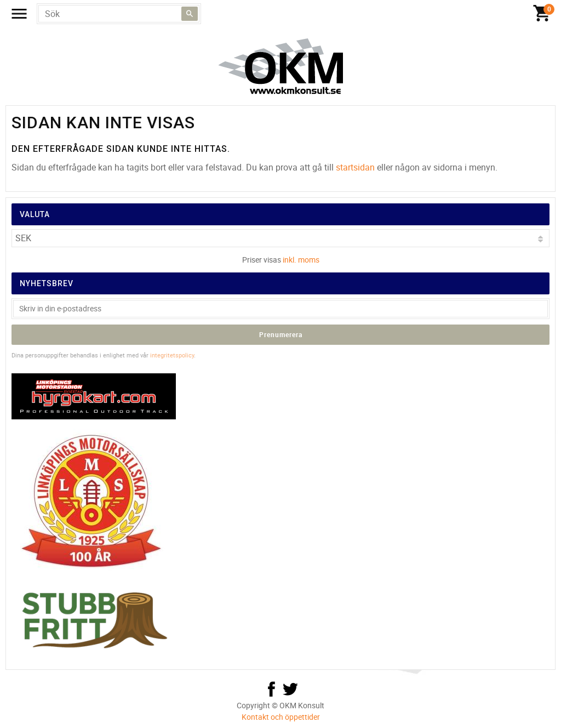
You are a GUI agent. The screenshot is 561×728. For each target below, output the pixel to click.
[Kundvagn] (542, 14)
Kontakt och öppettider (281, 717)
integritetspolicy (172, 355)
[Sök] (190, 14)
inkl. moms (301, 260)
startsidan (355, 167)
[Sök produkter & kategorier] (119, 14)
